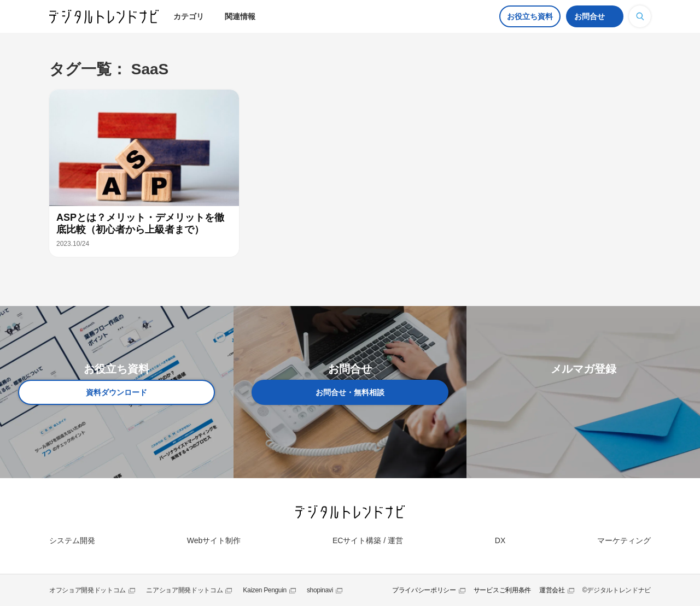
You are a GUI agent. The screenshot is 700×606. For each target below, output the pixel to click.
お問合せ (590, 16)
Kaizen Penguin (265, 590)
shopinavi (320, 590)
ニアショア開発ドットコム (184, 590)
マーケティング (624, 540)
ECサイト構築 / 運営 (368, 540)
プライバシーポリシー (424, 590)
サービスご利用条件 (502, 590)
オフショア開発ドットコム (87, 590)
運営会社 (552, 590)
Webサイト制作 (214, 540)
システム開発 (72, 540)
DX (500, 540)
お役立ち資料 (530, 16)
